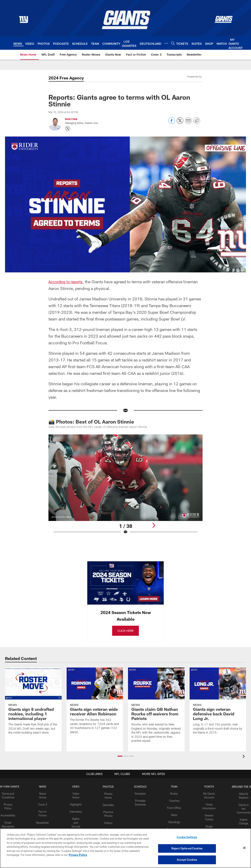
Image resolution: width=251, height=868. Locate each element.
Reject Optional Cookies (187, 849)
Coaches (173, 800)
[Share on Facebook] (172, 123)
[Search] (173, 43)
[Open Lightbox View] (125, 487)
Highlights (76, 804)
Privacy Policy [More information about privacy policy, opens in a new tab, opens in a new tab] (78, 855)
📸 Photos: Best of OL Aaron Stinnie (91, 422)
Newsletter (44, 821)
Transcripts (44, 828)
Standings (173, 821)
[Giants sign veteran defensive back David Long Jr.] (218, 704)
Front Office (173, 807)
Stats (173, 814)
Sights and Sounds (76, 821)
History (108, 821)
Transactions (173, 828)
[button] (120, 756)
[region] (125, 848)
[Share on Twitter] (180, 123)
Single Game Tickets (208, 828)
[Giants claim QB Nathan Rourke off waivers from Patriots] (156, 708)
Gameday (108, 804)
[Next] (154, 525)
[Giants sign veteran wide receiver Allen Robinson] (95, 703)
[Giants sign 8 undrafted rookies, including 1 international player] (33, 704)
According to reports (67, 282)
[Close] (244, 848)
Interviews (76, 811)
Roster (173, 794)
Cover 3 (44, 804)
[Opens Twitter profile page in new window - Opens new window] (68, 128)
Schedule (140, 794)
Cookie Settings (187, 838)
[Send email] (188, 123)
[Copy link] (197, 121)
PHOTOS (108, 787)
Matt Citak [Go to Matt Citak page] (71, 119)
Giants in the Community (242, 807)
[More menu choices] (166, 43)
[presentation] (244, 757)
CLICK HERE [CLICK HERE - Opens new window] (125, 631)
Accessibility (10, 814)
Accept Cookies (187, 859)
